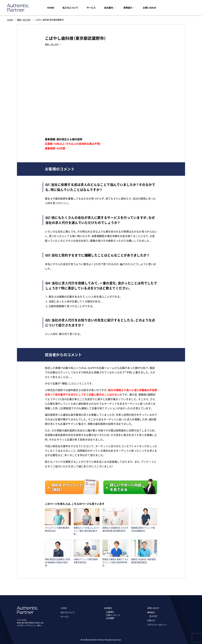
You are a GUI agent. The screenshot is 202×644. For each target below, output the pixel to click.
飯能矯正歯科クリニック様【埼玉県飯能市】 (143, 529)
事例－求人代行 (52, 44)
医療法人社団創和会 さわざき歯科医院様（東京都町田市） (115, 529)
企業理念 (110, 612)
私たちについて (70, 8)
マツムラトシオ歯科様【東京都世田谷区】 (57, 529)
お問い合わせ (150, 8)
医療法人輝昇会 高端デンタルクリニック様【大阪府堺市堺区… (115, 562)
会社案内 (108, 608)
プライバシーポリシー (157, 625)
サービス (91, 8)
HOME (51, 8)
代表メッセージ (113, 615)
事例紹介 (151, 612)
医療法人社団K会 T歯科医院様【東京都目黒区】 (143, 561)
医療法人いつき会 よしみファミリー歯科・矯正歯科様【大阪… (87, 531)
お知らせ (151, 620)
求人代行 (153, 616)
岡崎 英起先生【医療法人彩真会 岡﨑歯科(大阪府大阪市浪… (57, 562)
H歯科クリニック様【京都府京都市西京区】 (86, 561)
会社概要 (110, 618)
